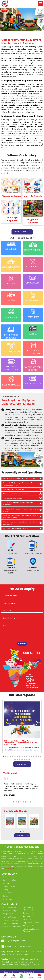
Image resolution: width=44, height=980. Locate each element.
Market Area (7, 899)
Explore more (22, 232)
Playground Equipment (33, 221)
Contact (5, 896)
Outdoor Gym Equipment (11, 219)
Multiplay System (9, 907)
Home (4, 877)
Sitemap (5, 883)
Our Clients (7, 893)
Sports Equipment (31, 923)
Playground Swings (11, 196)
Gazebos (27, 916)
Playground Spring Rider (11, 927)
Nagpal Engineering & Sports (22, 847)
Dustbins (27, 919)
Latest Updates (8, 886)
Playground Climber (10, 920)
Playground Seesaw (10, 923)
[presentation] (19, 635)
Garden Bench (29, 913)
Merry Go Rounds (33, 196)
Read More (10, 869)
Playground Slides (9, 914)
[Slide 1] (16, 28)
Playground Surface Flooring (31, 930)
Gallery (5, 890)
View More (22, 764)
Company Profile (9, 880)
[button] (3, 756)
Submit (22, 644)
